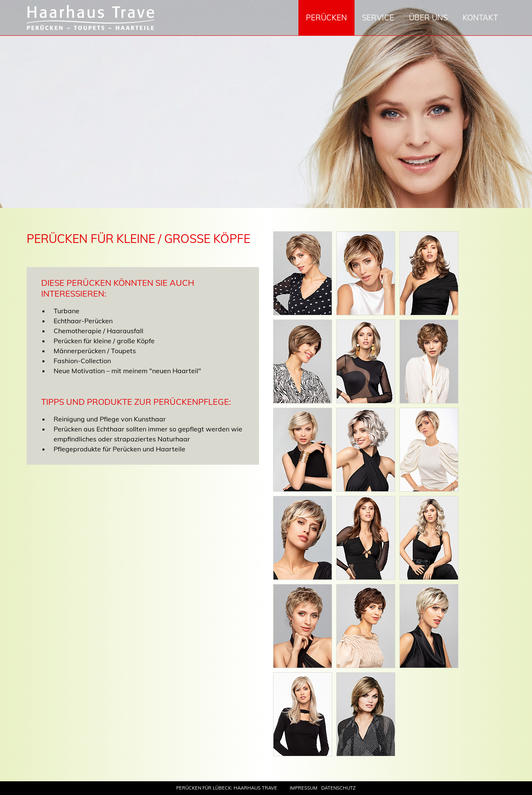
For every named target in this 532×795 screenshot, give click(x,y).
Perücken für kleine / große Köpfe (104, 341)
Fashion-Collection (82, 361)
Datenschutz (339, 788)
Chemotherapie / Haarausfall (99, 331)
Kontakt (480, 18)
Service (378, 18)
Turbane (66, 311)
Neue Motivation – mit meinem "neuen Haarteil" (127, 371)
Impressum (304, 788)
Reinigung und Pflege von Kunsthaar (110, 419)
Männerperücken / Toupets (95, 351)
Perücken (326, 18)
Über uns (428, 18)
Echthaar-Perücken (83, 321)
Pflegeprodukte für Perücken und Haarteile (119, 449)
